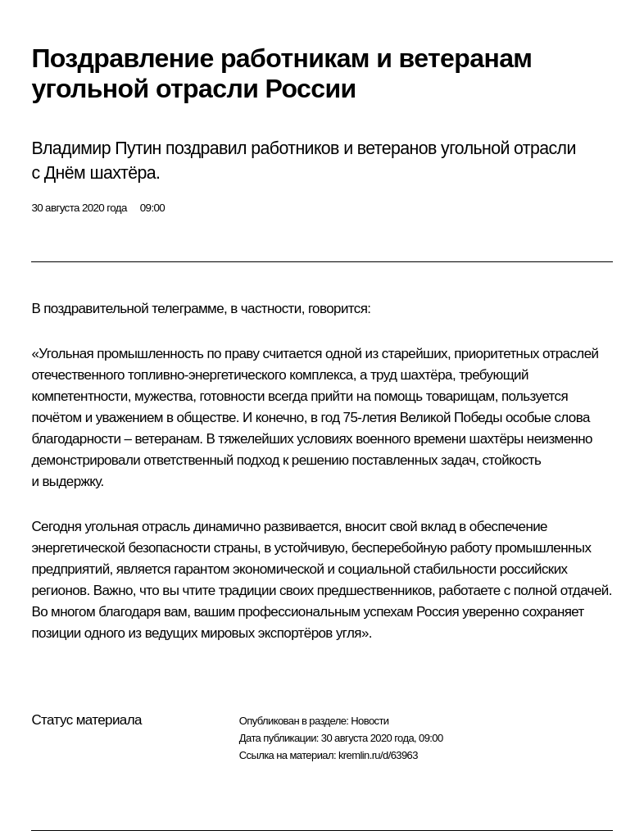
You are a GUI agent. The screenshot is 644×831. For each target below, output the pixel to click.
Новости (370, 721)
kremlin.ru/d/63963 (378, 755)
